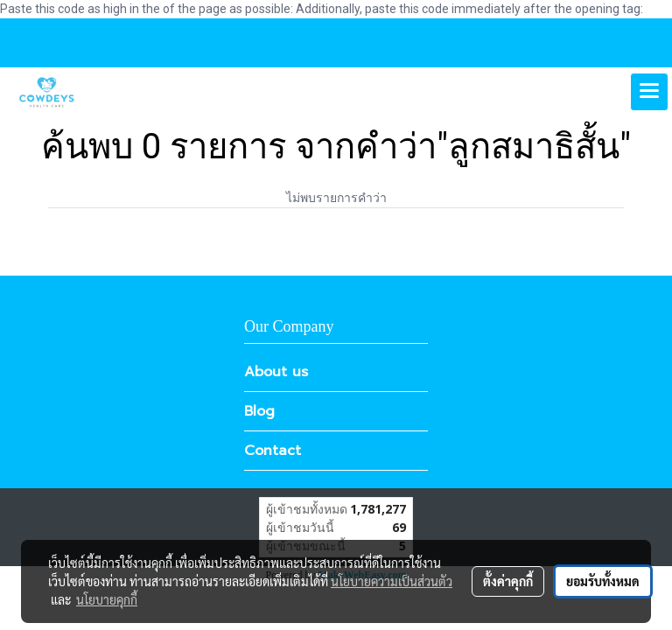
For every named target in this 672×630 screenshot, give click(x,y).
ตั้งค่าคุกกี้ (508, 581)
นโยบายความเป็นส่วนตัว (392, 581)
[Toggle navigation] (649, 92)
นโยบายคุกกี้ (107, 599)
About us (276, 372)
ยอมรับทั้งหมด (603, 581)
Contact (273, 451)
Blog (259, 411)
